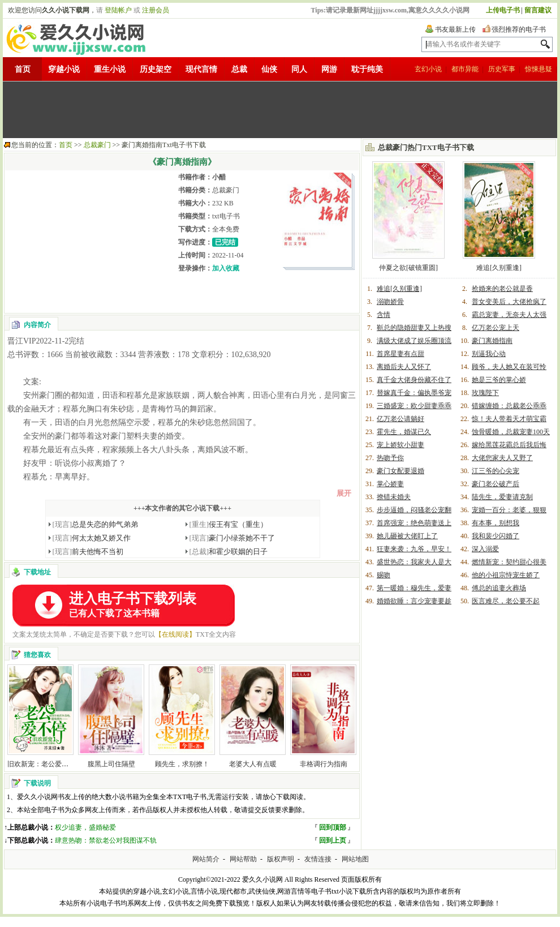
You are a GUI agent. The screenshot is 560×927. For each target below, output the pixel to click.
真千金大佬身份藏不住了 (414, 380)
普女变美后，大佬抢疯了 (509, 302)
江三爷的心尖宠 (496, 471)
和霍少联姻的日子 (229, 552)
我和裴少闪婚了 (496, 536)
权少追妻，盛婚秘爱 (85, 827)
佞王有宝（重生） (229, 524)
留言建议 (538, 10)
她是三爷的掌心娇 (499, 380)
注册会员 (156, 10)
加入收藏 (226, 268)
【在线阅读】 (175, 634)
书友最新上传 (455, 29)
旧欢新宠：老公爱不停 (41, 764)
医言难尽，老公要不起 (506, 601)
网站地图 (355, 859)
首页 (23, 69)
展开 (344, 493)
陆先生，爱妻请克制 (502, 497)
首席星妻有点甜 (400, 354)
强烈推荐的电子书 (519, 29)
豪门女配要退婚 (400, 471)
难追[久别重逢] (499, 268)
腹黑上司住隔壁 (111, 764)
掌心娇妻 (390, 484)
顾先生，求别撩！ (182, 764)
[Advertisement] (280, 110)
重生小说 (110, 69)
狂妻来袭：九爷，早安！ (414, 549)
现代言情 (201, 69)
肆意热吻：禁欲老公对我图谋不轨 (106, 840)
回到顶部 (333, 827)
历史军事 (502, 69)
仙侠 (269, 69)
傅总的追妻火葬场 (499, 588)
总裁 (239, 69)
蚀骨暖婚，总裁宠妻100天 (511, 432)
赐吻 (384, 575)
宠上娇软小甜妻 (400, 445)
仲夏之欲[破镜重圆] (408, 268)
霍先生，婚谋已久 (404, 432)
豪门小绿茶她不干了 (232, 538)
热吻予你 (390, 458)
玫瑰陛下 (485, 393)
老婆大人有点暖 (253, 764)
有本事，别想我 (496, 523)
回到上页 (333, 840)
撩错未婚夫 (394, 497)
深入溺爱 (485, 549)
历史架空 (156, 69)
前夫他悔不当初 (88, 552)
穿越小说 (64, 69)
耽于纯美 (367, 69)
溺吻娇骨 (390, 302)
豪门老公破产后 (496, 484)
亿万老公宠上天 (496, 328)
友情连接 (318, 859)
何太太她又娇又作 (92, 538)
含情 (384, 315)
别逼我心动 (489, 354)
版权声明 (281, 859)
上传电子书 (503, 10)
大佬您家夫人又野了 (502, 458)
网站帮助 (243, 859)
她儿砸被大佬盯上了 (407, 536)
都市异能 (465, 69)
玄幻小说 (428, 69)
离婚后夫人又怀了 (404, 367)
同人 (299, 69)
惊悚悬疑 (539, 69)
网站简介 (206, 859)
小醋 (219, 177)
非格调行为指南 (324, 764)
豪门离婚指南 (492, 341)
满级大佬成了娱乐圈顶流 (414, 341)
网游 (329, 69)
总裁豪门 (97, 145)
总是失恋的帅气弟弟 (96, 524)
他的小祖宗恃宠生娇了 (506, 575)
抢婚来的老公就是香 (502, 289)
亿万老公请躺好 (400, 419)
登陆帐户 (118, 10)
